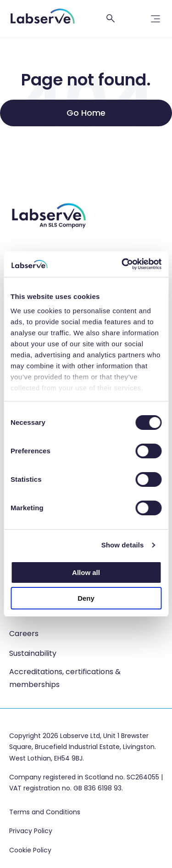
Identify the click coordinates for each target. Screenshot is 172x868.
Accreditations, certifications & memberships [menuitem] (65, 678)
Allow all (86, 572)
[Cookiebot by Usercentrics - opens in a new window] (122, 264)
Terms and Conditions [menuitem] (45, 812)
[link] (155, 21)
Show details (123, 545)
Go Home (86, 113)
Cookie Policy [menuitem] (30, 851)
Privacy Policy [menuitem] (31, 831)
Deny (86, 598)
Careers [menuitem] (24, 634)
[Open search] (111, 18)
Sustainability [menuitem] (33, 653)
